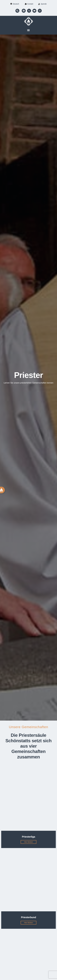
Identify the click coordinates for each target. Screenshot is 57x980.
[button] (17, 11)
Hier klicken (28, 842)
